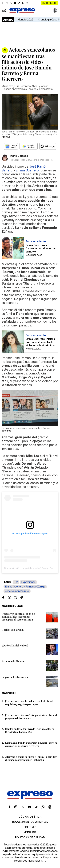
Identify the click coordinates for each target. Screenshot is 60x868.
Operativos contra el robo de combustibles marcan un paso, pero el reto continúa (18, 617)
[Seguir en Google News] (11, 146)
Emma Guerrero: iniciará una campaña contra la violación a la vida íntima (40, 342)
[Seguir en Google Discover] (29, 146)
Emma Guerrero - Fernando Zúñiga (25, 587)
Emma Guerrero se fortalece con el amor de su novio (41, 248)
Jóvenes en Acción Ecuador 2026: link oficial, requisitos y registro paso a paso (29, 703)
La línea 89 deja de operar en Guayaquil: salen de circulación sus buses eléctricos (31, 744)
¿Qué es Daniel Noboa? (15, 645)
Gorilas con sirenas (13, 630)
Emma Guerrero (27, 170)
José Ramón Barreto (17, 591)
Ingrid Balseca (19, 156)
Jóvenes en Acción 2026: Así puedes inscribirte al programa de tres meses (31, 717)
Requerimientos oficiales (30, 822)
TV (16, 582)
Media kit (30, 832)
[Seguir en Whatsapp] (48, 146)
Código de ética (30, 817)
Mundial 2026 (25, 19)
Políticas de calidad (30, 837)
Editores (30, 827)
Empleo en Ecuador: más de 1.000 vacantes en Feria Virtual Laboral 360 (30, 730)
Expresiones (28, 582)
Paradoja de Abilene (13, 661)
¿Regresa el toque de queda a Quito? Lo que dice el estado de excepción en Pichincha (31, 758)
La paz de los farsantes (15, 677)
